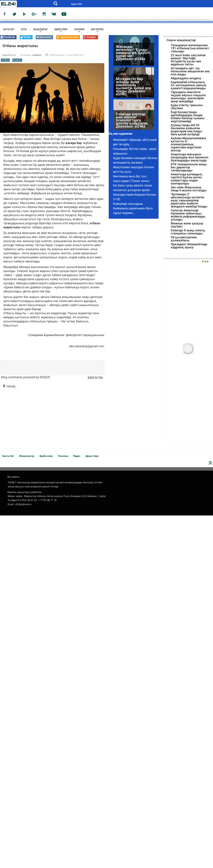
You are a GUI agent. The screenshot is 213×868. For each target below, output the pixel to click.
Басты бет (9, 29)
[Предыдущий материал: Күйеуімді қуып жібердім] (9, 386)
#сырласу (17, 60)
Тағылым (79, 30)
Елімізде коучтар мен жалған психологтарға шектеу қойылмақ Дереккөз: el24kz (132, 126)
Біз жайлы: (14, 477)
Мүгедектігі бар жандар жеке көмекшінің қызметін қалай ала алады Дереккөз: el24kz (133, 92)
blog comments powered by (26, 377)
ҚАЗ (74, 4)
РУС (80, 4)
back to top (95, 377)
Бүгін (24, 29)
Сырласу (37, 55)
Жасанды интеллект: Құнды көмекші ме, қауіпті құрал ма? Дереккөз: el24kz (133, 59)
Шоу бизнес (97, 30)
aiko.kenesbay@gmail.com (87, 346)
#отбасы (5, 60)
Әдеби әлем (61, 30)
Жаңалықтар (40, 30)
